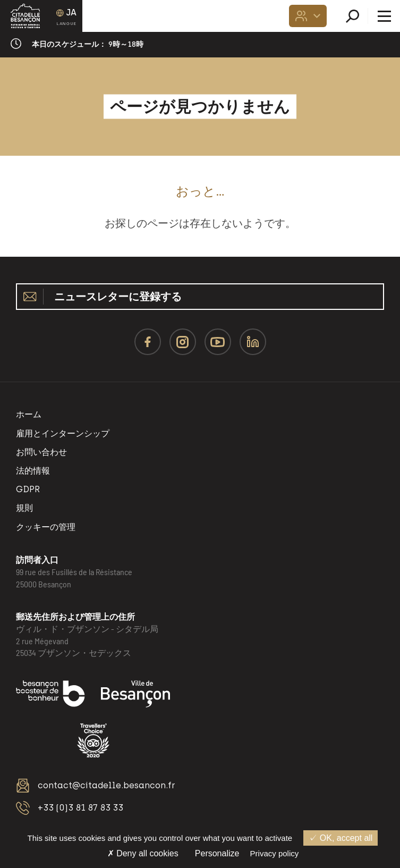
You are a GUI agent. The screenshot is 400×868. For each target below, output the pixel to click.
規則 (24, 508)
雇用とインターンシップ (63, 433)
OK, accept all (341, 838)
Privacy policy (275, 853)
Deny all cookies (143, 853)
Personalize (217, 853)
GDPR (28, 489)
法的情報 (33, 471)
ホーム (29, 414)
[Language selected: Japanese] (66, 16)
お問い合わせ (41, 452)
